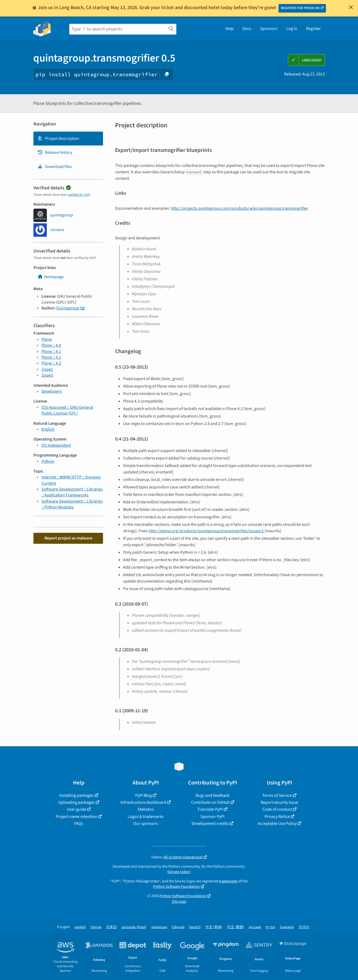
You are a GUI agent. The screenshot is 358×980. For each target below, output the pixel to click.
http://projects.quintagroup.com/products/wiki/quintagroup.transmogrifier (239, 208)
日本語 (111, 927)
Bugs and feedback (213, 795)
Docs (247, 29)
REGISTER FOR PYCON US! (300, 8)
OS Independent (56, 445)
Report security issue (279, 802)
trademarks (228, 881)
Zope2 (47, 369)
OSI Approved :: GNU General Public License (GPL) (67, 410)
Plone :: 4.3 (51, 363)
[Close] (351, 7)
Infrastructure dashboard (143, 802)
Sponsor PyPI (212, 817)
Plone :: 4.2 (51, 357)
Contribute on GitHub (210, 802)
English (48, 429)
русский (255, 927)
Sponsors (269, 29)
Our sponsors (146, 824)
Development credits (210, 824)
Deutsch (195, 927)
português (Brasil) (134, 927)
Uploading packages (77, 802)
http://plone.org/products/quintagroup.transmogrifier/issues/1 (206, 531)
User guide (77, 809)
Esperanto (287, 927)
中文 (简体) (214, 927)
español (80, 927)
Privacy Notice (277, 817)
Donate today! (179, 872)
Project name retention (76, 817)
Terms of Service (277, 795)
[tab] (68, 139)
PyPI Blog (143, 795)
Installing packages (77, 795)
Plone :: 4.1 (51, 351)
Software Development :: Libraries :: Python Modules (72, 504)
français (96, 927)
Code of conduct (277, 809)
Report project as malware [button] (68, 538)
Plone (47, 339)
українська (159, 927)
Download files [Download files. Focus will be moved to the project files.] (55, 167)
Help (229, 29)
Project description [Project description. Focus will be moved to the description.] (58, 139)
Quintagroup (68, 308)
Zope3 (47, 375)
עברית (270, 927)
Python (48, 461)
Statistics (146, 809)
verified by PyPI (79, 195)
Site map (179, 901)
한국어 (304, 927)
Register (313, 29)
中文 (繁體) (236, 927)
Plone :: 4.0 (51, 345)
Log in (292, 29)
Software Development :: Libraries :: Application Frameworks (72, 492)
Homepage (51, 277)
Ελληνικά (178, 927)
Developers (52, 391)
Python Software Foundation (176, 887)
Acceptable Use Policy (277, 824)
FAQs (79, 824)
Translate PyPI (210, 809)
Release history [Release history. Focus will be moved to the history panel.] (55, 152)
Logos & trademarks (146, 817)
